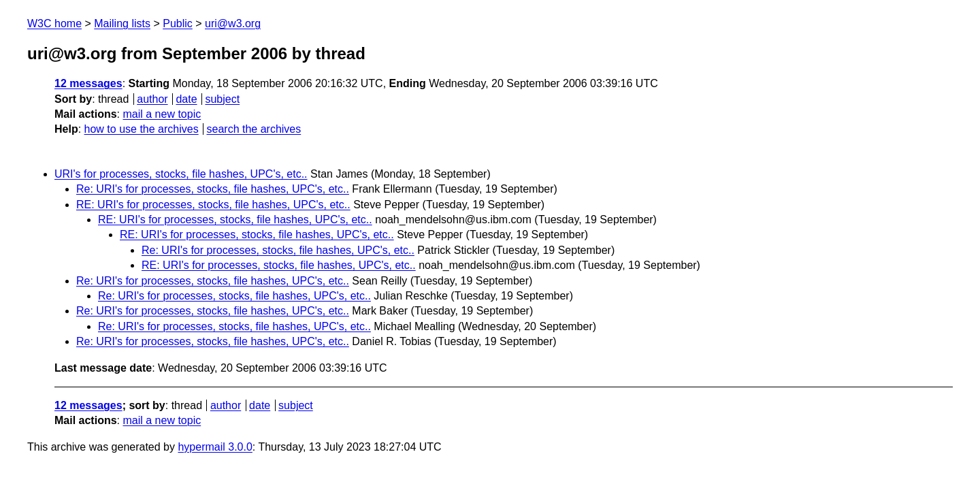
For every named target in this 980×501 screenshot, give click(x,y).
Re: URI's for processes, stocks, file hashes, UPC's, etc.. (213, 189)
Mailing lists (122, 23)
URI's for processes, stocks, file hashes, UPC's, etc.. (181, 174)
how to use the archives (142, 129)
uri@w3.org (233, 23)
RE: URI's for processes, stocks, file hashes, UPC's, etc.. (213, 205)
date (186, 99)
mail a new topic (162, 114)
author (152, 99)
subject (222, 99)
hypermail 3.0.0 (215, 447)
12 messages (88, 83)
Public (178, 23)
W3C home (54, 23)
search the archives (254, 129)
